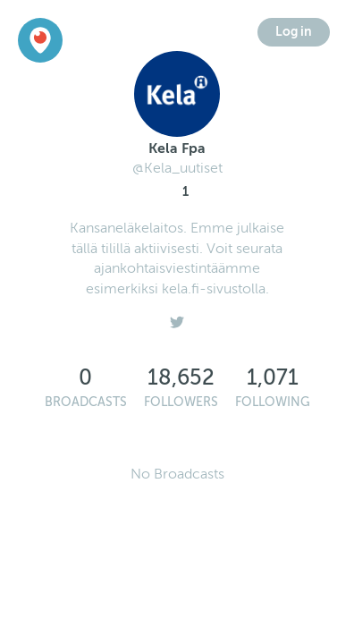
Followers (181, 402)
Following (273, 402)
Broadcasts (86, 402)
